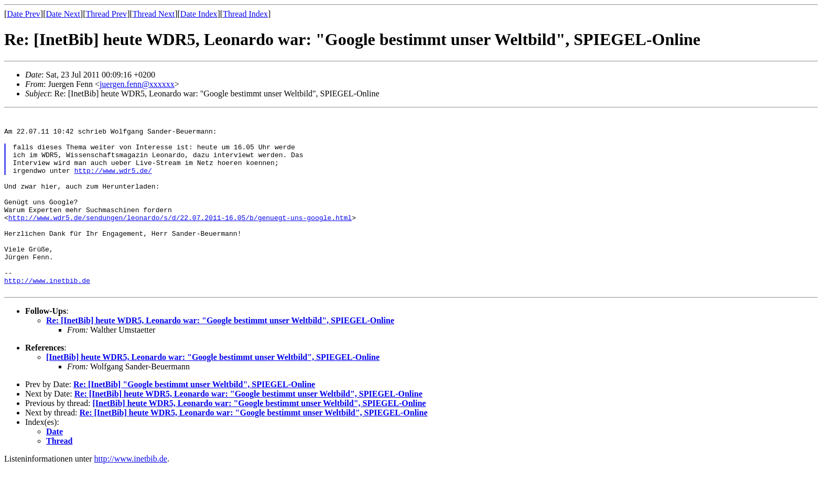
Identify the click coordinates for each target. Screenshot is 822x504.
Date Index (199, 14)
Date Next (63, 14)
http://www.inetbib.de (47, 315)
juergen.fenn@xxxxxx (137, 84)
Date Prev (24, 14)
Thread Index (245, 14)
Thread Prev (106, 14)
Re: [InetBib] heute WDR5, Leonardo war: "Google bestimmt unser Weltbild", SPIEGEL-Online (220, 357)
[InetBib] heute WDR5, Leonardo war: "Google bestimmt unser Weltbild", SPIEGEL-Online (213, 393)
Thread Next (154, 14)
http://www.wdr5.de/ (113, 183)
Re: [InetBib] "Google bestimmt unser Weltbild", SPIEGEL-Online (194, 420)
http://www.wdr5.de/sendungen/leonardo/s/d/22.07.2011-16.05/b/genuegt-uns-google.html (180, 239)
